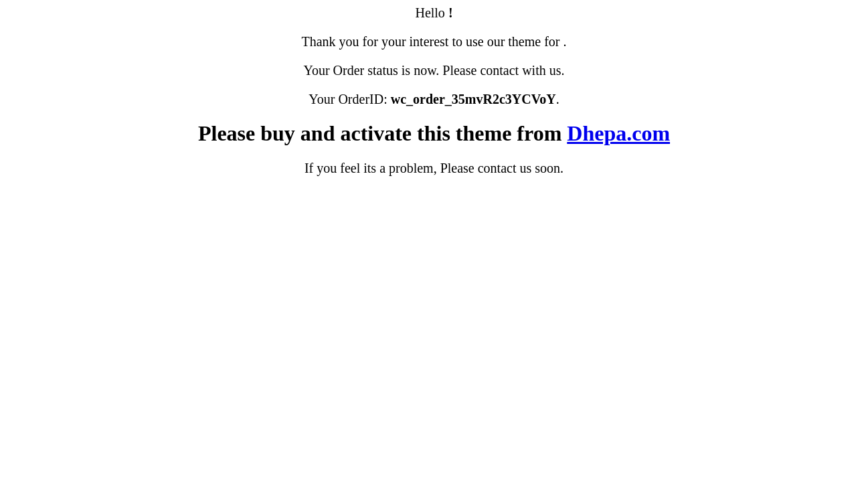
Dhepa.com (618, 133)
